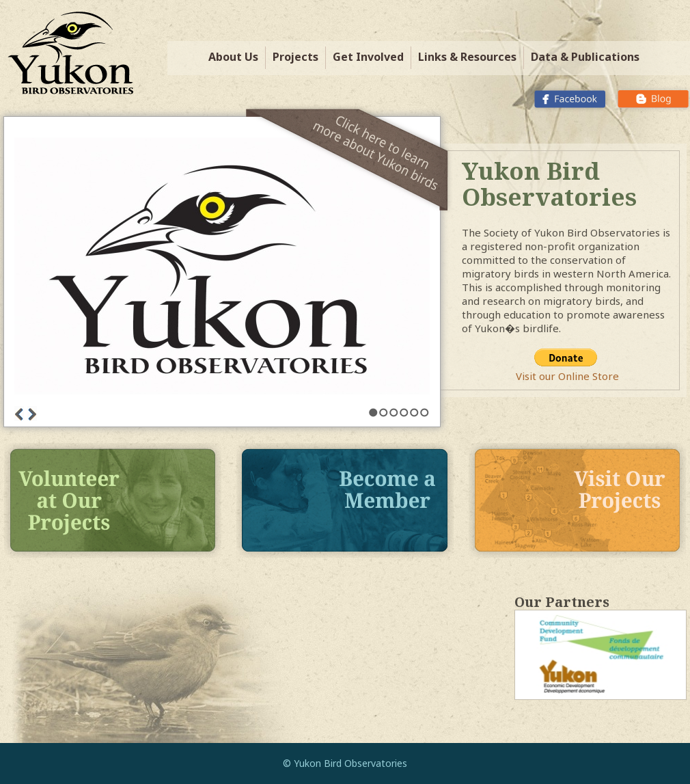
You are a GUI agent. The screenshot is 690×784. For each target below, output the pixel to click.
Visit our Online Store (567, 376)
